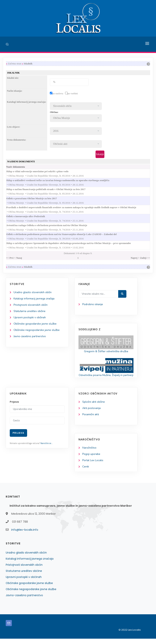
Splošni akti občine (94, 407)
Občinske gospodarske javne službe (35, 324)
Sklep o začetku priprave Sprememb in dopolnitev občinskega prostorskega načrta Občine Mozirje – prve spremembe (72, 244)
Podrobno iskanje (93, 305)
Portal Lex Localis (93, 466)
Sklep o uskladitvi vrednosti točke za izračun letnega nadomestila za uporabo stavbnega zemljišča (62, 180)
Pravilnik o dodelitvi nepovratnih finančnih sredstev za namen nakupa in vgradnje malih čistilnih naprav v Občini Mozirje (75, 208)
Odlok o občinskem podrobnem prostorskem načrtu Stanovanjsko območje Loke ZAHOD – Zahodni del (65, 235)
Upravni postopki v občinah (30, 318)
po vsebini (73, 93)
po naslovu (58, 93)
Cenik (86, 472)
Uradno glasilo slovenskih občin (33, 293)
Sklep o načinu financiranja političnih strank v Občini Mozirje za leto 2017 (50, 190)
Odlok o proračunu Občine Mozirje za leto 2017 (35, 199)
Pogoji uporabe (91, 459)
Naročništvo (89, 453)
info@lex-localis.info (25, 535)
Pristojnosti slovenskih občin (31, 305)
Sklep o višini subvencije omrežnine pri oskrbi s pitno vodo (41, 172)
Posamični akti (91, 420)
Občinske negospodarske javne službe (37, 331)
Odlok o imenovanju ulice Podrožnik (29, 217)
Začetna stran (15, 64)
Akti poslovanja (92, 413)
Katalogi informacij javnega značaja (35, 299)
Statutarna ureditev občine (30, 312)
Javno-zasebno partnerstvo (30, 337)
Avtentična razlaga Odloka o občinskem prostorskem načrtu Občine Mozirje (51, 226)
